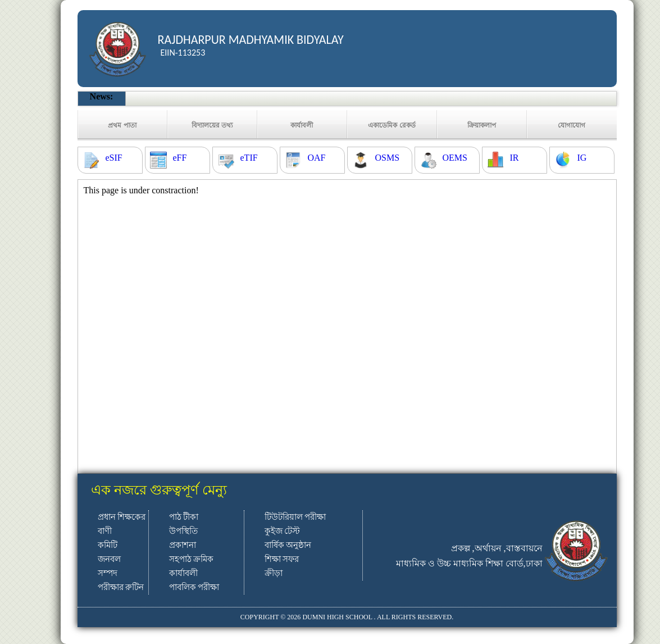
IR (515, 158)
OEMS (455, 158)
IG (582, 158)
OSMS (388, 158)
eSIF (114, 158)
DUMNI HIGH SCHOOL (337, 617)
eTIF (249, 158)
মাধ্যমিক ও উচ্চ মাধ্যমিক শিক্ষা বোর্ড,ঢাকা (469, 563)
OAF (317, 158)
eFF (180, 158)
